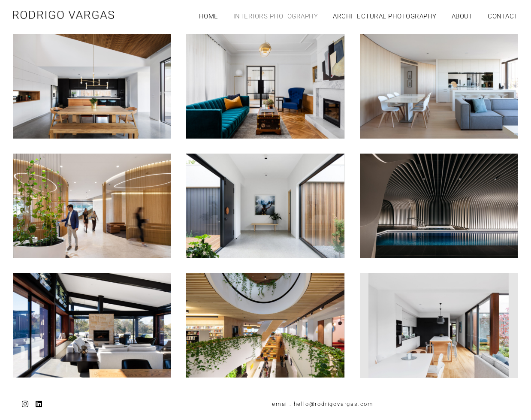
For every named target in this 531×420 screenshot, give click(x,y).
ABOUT (462, 16)
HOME (209, 16)
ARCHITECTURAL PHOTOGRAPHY (385, 16)
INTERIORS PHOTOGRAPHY (276, 16)
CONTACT (503, 16)
